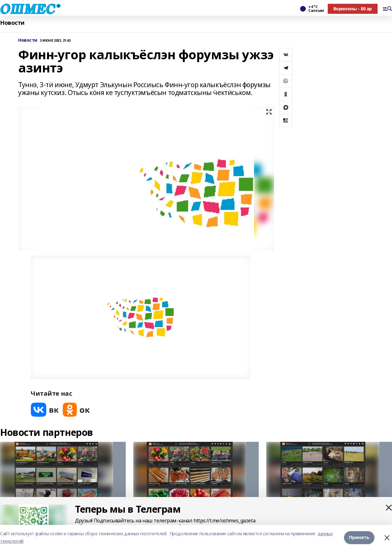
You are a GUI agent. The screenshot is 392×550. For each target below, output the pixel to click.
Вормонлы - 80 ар (353, 9)
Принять (359, 537)
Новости (12, 23)
